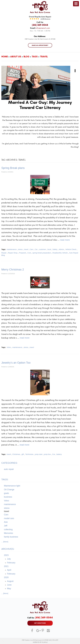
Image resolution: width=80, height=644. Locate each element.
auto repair (9, 469)
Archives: (8, 549)
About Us (16, 57)
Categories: (10, 463)
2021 (6, 566)
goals (6, 493)
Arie (6, 522)
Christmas (16, 454)
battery (59, 454)
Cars (32, 249)
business (8, 497)
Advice (61, 249)
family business (11, 537)
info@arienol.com (43, 28)
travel (44, 57)
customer (42, 249)
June (9, 585)
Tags (35, 57)
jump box (47, 454)
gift (23, 454)
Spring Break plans (13, 168)
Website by (40, 642)
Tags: (5, 480)
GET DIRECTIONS (40, 623)
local (49, 249)
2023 (6, 555)
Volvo (9, 347)
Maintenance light (12, 486)
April (9, 570)
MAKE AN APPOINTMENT (40, 45)
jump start (39, 454)
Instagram (48, 631)
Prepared (22, 253)
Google (37, 631)
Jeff (6, 526)
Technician (29, 454)
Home (5, 57)
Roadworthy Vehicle (60, 253)
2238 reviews (45, 19)
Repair (4, 253)
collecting (8, 530)
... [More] (5, 542)
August (10, 581)
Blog (26, 57)
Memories (9, 533)
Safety (55, 249)
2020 (6, 578)
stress (20, 249)
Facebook (32, 631)
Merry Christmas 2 (13, 270)
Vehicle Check (71, 249)
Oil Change (9, 490)
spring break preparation (42, 253)
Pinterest (43, 631)
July (9, 559)
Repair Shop (13, 253)
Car (36, 249)
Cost (29, 253)
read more (65, 240)
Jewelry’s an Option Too (16, 363)
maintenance (12, 249)
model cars (9, 518)
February (11, 563)
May (9, 589)
